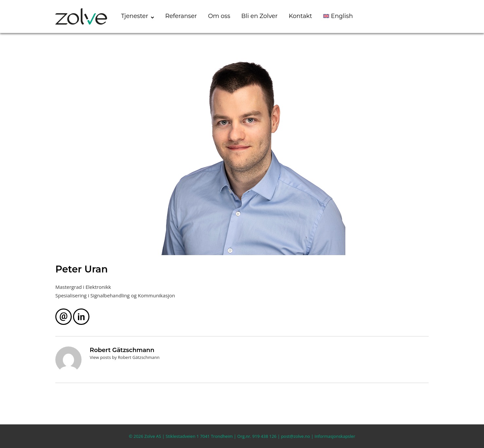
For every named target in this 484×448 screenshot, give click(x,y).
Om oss (219, 16)
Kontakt (300, 16)
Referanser (181, 16)
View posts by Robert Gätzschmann (125, 357)
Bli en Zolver (260, 16)
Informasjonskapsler (335, 436)
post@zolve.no (295, 436)
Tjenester (135, 16)
